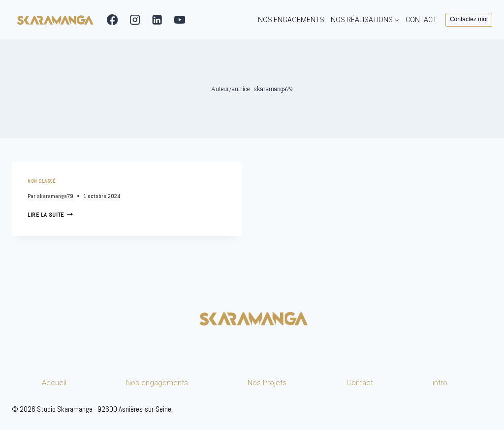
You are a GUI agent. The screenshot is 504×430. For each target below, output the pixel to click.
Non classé (42, 181)
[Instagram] (135, 20)
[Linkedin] (157, 20)
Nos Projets (267, 383)
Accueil (54, 383)
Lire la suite (50, 215)
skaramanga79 (55, 196)
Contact (360, 383)
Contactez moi (469, 19)
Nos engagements (157, 383)
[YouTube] (180, 20)
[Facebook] (112, 20)
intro (440, 383)
